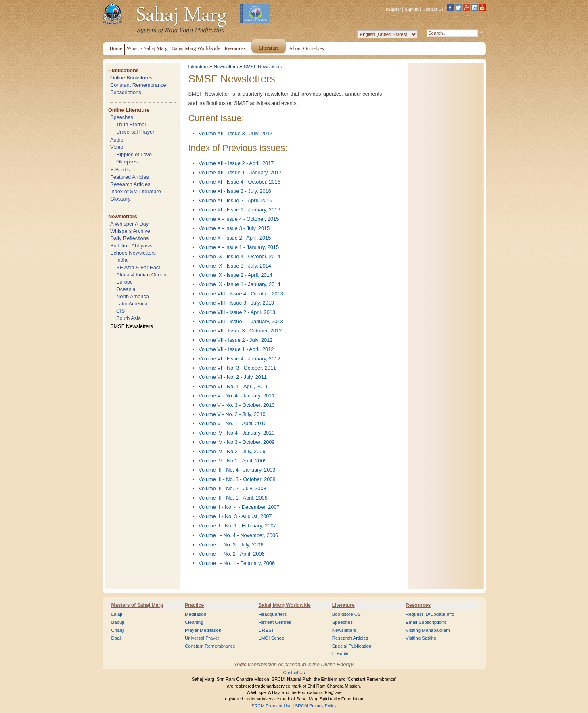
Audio (117, 140)
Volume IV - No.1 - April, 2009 (233, 461)
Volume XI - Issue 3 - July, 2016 (235, 191)
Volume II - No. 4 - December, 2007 (239, 507)
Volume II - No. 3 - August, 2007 (235, 516)
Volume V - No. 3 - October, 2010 (237, 405)
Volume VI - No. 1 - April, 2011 (233, 386)
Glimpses (127, 162)
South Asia (129, 318)
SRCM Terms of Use (271, 706)
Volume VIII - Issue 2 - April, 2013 (237, 312)
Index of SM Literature (136, 191)
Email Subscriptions (426, 622)
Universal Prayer (135, 132)
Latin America (132, 304)
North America (133, 296)
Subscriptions (126, 92)
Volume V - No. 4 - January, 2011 (236, 396)
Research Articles (130, 184)
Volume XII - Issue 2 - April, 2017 (236, 163)
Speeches (122, 117)
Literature (198, 67)
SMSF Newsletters (132, 326)
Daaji (117, 638)
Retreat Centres (275, 622)
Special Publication (352, 646)
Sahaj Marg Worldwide (284, 605)
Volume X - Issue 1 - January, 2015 (239, 247)
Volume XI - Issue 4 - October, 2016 (240, 182)
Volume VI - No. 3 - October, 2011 (237, 368)
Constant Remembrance (138, 85)
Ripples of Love (134, 154)
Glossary (120, 199)
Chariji (118, 630)
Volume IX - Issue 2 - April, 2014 (235, 275)
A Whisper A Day (129, 224)
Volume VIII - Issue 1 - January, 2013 (241, 321)
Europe (125, 282)
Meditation (196, 614)
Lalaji (117, 614)
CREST (266, 630)
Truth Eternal (131, 124)
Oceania (126, 289)
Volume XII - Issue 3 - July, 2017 (235, 133)
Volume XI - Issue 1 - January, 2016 (240, 210)
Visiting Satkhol (422, 638)
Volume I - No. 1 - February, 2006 (237, 563)
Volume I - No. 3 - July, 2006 (231, 545)
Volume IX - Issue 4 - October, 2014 (240, 256)
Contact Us (433, 9)
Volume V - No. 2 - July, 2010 (232, 414)
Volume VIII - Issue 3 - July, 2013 (236, 303)
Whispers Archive (130, 231)
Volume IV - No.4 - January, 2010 (236, 433)
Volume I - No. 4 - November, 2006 (238, 535)
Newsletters (123, 216)
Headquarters (272, 614)
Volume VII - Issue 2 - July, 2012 (235, 340)
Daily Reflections (129, 238)
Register (393, 9)
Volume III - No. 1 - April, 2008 (233, 498)
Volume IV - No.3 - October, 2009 (237, 442)
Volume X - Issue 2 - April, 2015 (235, 238)
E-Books (120, 170)
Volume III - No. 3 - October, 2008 (237, 479)
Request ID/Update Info (430, 614)
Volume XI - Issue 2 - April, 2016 (235, 200)
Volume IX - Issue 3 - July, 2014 (235, 266)
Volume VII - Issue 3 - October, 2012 (240, 331)
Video (117, 147)
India (122, 260)
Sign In (412, 9)
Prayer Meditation (203, 630)
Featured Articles (130, 177)
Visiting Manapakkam (428, 630)
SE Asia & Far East (138, 267)
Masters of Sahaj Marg (137, 605)
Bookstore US (346, 614)
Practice (194, 605)
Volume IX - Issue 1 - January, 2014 (240, 284)
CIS (120, 311)
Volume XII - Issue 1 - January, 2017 (240, 172)
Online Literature (129, 110)
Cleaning (194, 622)
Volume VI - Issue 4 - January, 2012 (240, 359)
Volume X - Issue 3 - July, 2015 (234, 228)
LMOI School (272, 638)
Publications (123, 70)
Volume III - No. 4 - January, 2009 (237, 470)
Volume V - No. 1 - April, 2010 (233, 423)
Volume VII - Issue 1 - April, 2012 (236, 349)
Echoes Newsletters (133, 253)
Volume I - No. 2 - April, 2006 (232, 554)
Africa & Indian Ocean (141, 275)
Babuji (118, 622)
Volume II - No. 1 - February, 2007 (238, 526)
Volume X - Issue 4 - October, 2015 (239, 219)
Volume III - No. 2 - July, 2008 (232, 488)
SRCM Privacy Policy (316, 706)
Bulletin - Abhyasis (131, 246)
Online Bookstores (131, 78)
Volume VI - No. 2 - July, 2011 (233, 377)
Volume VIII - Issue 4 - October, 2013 (241, 294)
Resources (418, 605)
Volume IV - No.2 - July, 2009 (232, 451)
